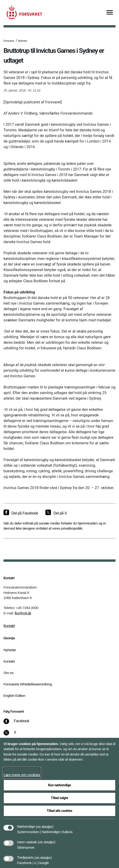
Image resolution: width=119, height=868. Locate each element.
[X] (15, 735)
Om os (8, 673)
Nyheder (22, 41)
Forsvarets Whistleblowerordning (28, 684)
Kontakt (9, 626)
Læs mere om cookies (22, 775)
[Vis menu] (110, 13)
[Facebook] (20, 723)
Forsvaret (9, 41)
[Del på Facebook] (21, 513)
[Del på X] (56, 513)
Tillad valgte (60, 798)
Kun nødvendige (60, 785)
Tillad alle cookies (59, 811)
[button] (45, 824)
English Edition (14, 696)
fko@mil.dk (23, 613)
